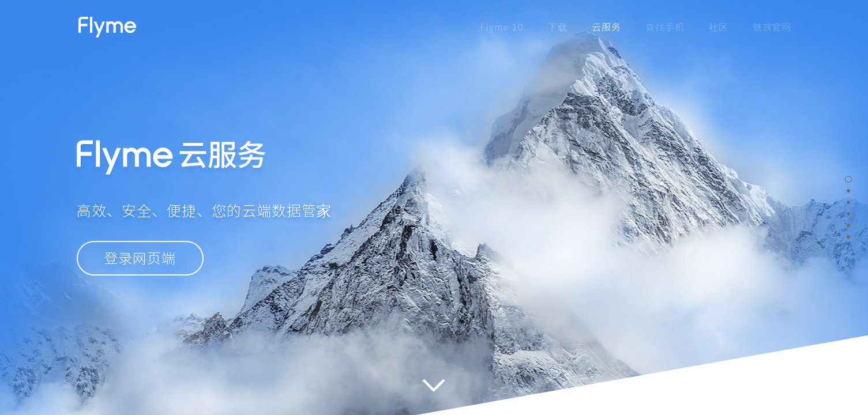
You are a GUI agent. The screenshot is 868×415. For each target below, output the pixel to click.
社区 (719, 27)
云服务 (606, 27)
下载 (558, 27)
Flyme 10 (501, 27)
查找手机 (665, 27)
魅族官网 (772, 27)
